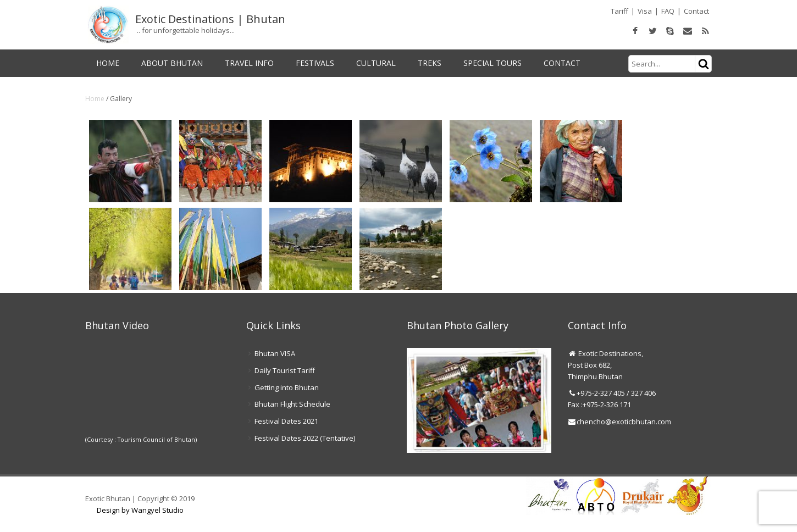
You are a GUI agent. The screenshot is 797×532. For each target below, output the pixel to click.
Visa (645, 11)
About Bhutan (172, 63)
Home (108, 63)
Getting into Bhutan (287, 387)
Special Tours (492, 63)
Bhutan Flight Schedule (292, 404)
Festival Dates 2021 (286, 421)
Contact (696, 11)
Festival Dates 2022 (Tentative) (305, 438)
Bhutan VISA (275, 353)
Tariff (619, 11)
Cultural (376, 63)
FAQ (668, 11)
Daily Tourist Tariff (285, 370)
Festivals (315, 63)
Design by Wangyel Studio (140, 510)
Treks (430, 63)
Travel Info (249, 63)
